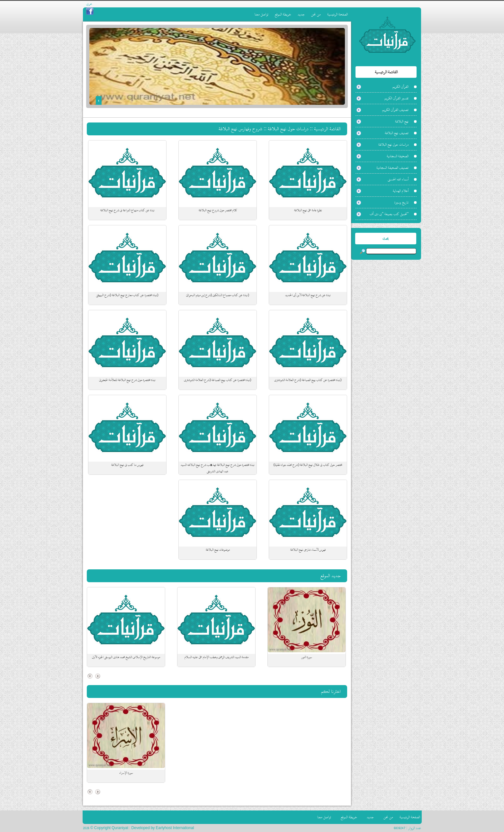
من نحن (316, 14)
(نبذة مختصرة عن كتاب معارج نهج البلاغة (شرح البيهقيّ (127, 295)
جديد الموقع (331, 576)
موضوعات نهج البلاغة (218, 550)
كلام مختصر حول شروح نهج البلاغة (218, 210)
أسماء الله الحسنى (398, 179)
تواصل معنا (261, 14)
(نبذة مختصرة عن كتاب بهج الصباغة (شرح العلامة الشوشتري (308, 380)
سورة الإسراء (126, 773)
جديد (301, 14)
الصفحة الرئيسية (337, 14)
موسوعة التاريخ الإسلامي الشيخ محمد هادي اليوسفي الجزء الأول (126, 657)
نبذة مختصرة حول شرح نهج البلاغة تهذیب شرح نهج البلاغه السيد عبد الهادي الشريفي (218, 468)
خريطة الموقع (283, 14)
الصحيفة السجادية (398, 156)
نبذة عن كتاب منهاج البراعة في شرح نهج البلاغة (127, 210)
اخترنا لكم (331, 691)
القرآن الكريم (401, 87)
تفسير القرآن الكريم (396, 98)
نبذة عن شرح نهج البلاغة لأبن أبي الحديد (308, 295)
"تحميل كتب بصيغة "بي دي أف (389, 214)
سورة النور (307, 657)
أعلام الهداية (401, 191)
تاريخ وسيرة (401, 202)
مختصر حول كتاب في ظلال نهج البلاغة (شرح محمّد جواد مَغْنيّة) (308, 465)
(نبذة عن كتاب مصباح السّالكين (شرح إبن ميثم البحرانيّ (218, 295)
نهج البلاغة (402, 121)
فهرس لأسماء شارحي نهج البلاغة (308, 550)
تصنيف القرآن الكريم (395, 110)
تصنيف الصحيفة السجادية (392, 168)
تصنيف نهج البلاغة (397, 133)
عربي (89, 4)
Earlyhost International (175, 828)
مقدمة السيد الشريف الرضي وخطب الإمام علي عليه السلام (216, 657)
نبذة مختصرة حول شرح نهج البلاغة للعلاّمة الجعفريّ (127, 380)
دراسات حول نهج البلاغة (393, 145)
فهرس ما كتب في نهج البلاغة (127, 465)
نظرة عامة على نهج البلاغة (308, 210)
